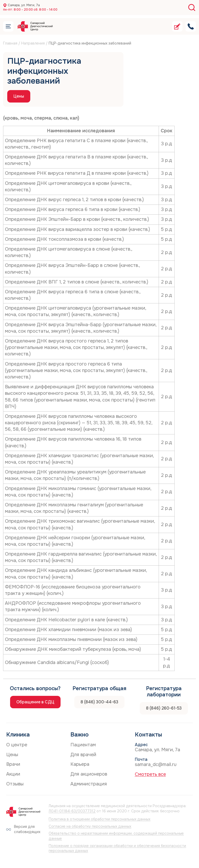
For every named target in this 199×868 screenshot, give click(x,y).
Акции (13, 774)
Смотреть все (150, 774)
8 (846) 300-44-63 (99, 702)
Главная (10, 43)
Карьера (80, 764)
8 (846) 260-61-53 (164, 708)
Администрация (89, 784)
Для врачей (83, 755)
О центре (17, 745)
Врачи (13, 764)
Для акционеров (89, 774)
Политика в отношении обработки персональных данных (99, 819)
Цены (19, 96)
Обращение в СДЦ (35, 702)
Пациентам (83, 745)
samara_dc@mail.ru (156, 764)
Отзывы (15, 784)
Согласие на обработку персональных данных (90, 826)
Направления (33, 43)
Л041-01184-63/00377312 (72, 811)
